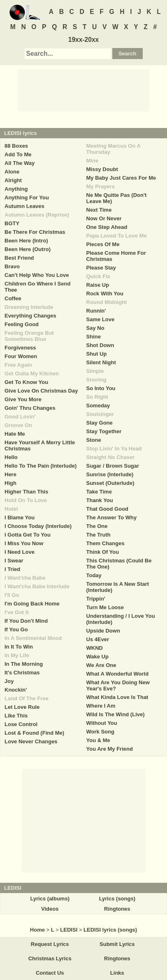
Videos (50, 909)
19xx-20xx (84, 40)
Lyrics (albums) (50, 899)
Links (117, 973)
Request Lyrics (50, 944)
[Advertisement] (83, 90)
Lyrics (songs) (117, 899)
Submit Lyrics (117, 944)
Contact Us (50, 973)
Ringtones (117, 909)
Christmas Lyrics (50, 958)
